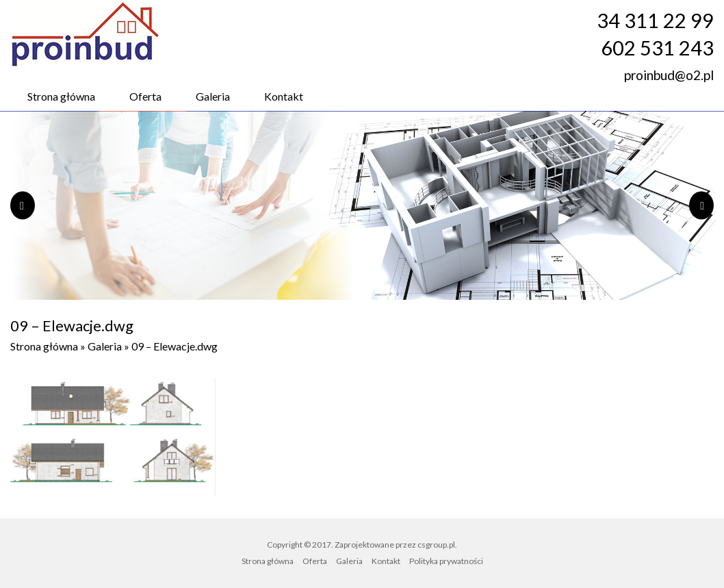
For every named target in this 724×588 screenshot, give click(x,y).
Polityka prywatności (446, 561)
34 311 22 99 (655, 21)
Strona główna (61, 96)
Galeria (213, 96)
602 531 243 (657, 48)
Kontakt (284, 96)
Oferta (145, 96)
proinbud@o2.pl (669, 75)
